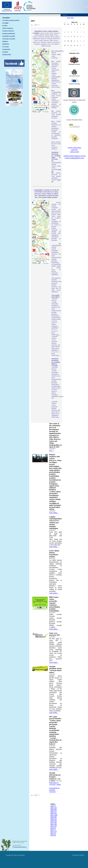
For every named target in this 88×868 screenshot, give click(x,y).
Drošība (5, 26)
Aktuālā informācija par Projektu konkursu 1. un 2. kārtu (55, 777)
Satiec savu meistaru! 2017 (55, 634)
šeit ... (58, 335)
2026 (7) (53, 806)
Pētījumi (5, 41)
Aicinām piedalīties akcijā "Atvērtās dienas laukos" (55, 669)
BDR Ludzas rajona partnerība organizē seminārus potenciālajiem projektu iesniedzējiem (55, 604)
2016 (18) (54, 824)
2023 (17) (54, 811)
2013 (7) (53, 830)
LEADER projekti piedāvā (11, 20)
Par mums (6, 47)
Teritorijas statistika (9, 39)
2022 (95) (54, 813)
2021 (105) (54, 815)
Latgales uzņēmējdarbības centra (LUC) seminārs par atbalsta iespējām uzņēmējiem (56, 523)
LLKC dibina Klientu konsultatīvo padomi (54, 554)
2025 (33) (54, 808)
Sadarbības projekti (9, 36)
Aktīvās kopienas (8, 28)
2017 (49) (54, 822)
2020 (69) (54, 817)
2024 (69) (54, 810)
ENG (69, 18)
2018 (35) (54, 821)
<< (65, 23)
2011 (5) (53, 833)
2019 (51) (54, 819)
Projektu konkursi (8, 31)
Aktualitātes (6, 18)
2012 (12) (54, 832)
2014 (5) (53, 828)
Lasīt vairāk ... (54, 513)
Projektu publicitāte (9, 33)
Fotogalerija (6, 49)
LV (72, 18)
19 (68, 41)
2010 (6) (53, 835)
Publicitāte (6, 44)
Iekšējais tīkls (7, 55)
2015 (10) (54, 826)
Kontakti (5, 52)
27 (71, 45)
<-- (32, 25)
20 (71, 41)
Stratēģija (5, 23)
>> (84, 23)
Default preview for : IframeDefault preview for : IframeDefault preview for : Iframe (41, 81)
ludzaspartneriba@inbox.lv (20, 847)
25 (65, 45)
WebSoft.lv (82, 855)
